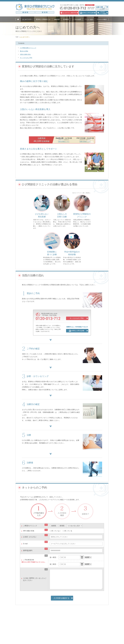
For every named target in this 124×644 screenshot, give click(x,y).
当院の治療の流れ (25, 54)
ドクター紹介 (59, 629)
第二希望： (54, 564)
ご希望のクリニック (30, 526)
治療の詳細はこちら (64, 142)
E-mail (25, 544)
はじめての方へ (23, 624)
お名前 (30, 537)
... (82, 557)
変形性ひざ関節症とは (25, 626)
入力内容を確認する (61, 598)
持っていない (56, 531)
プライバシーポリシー (62, 642)
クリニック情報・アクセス (63, 632)
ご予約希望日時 (29, 560)
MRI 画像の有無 (29, 531)
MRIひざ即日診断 (42, 629)
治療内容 (40, 624)
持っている (68, 531)
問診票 (57, 638)
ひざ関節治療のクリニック (28, 48)
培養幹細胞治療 (41, 637)
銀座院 (54, 526)
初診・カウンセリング (43, 626)
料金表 (39, 639)
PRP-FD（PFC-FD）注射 (44, 634)
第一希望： (54, 557)
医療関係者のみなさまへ (63, 635)
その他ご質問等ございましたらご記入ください (35, 579)
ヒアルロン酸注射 (42, 631)
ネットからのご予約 (26, 58)
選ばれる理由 (24, 51)
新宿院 (62, 526)
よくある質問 (59, 626)
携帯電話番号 (28, 551)
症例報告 (58, 624)
